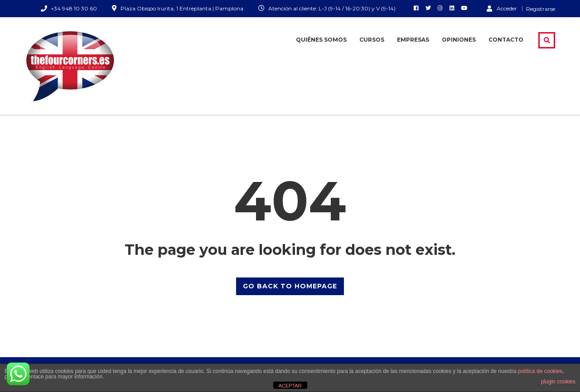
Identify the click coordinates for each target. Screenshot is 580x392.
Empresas (413, 40)
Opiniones (459, 40)
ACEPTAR (290, 386)
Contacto (506, 40)
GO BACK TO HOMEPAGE (290, 286)
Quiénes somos (321, 40)
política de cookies (540, 371)
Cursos (372, 40)
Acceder (502, 8)
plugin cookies (558, 382)
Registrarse (541, 9)
